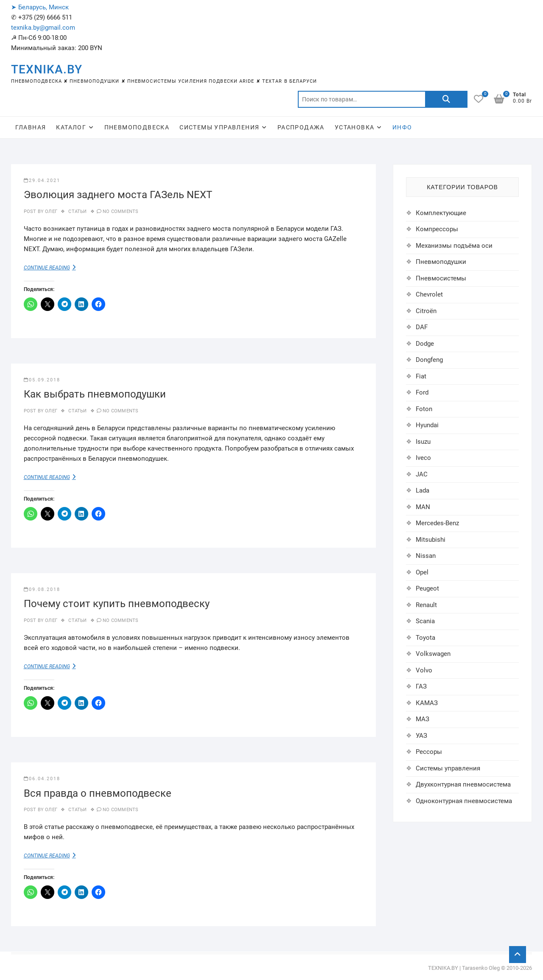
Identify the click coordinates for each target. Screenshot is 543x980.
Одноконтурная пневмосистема (464, 801)
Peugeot (427, 588)
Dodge (425, 344)
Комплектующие (441, 213)
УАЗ (421, 736)
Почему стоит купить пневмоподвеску (117, 604)
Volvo (424, 670)
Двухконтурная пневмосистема (463, 784)
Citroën (426, 311)
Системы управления (448, 768)
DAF (422, 327)
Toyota (425, 638)
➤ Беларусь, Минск (40, 7)
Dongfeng (429, 360)
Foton (424, 409)
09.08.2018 (42, 589)
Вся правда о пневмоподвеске (98, 793)
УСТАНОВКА (355, 127)
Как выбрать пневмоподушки (95, 394)
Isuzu (423, 442)
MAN (423, 507)
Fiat (421, 376)
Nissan (426, 556)
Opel (422, 572)
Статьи (77, 211)
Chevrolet (429, 294)
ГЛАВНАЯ (31, 127)
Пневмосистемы (441, 278)
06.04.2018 (42, 779)
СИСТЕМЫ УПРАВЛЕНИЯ (219, 127)
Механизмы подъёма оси (454, 246)
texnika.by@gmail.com (43, 28)
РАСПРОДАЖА (301, 127)
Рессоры (429, 752)
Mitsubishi (431, 540)
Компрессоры (437, 229)
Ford (422, 392)
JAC (422, 474)
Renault (426, 605)
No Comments (120, 211)
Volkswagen (433, 654)
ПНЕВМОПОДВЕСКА (137, 127)
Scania (425, 621)
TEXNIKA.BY (47, 69)
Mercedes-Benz (437, 523)
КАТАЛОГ (71, 127)
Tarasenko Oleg (481, 968)
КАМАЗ (427, 703)
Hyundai (427, 425)
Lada (423, 490)
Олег (50, 211)
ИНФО (402, 127)
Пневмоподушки (441, 262)
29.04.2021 (42, 181)
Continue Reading (56, 267)
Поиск (446, 99)
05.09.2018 (42, 380)
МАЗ (423, 719)
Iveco (423, 458)
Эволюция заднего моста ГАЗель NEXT (118, 195)
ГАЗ (421, 686)
